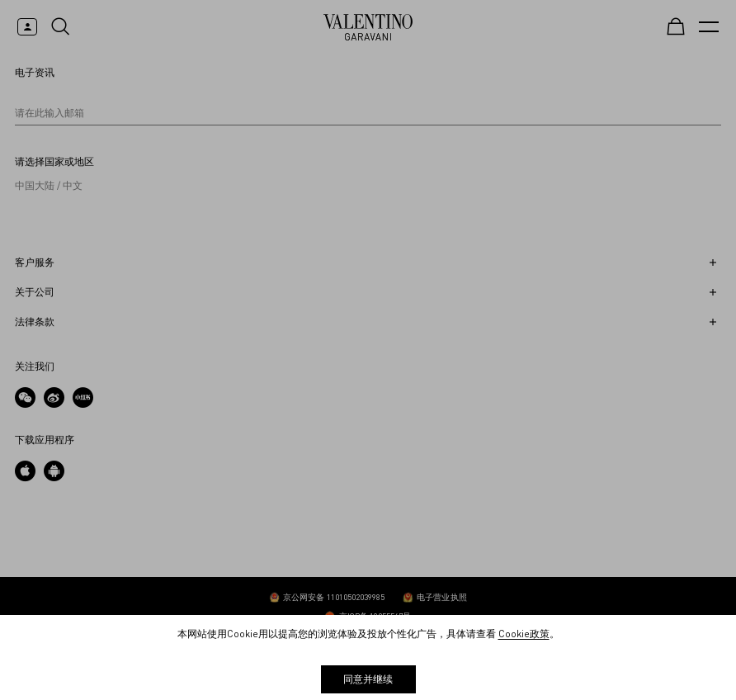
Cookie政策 (524, 634)
